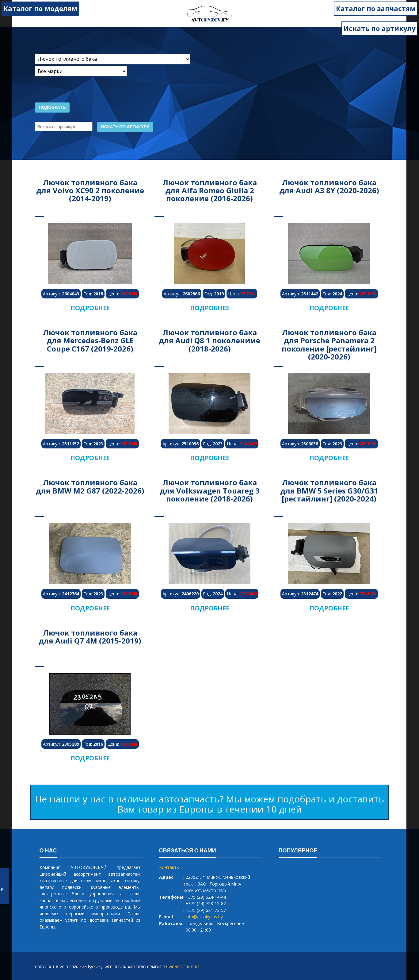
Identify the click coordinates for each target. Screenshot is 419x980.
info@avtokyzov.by (204, 917)
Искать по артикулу (379, 28)
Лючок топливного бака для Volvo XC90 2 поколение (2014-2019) (90, 190)
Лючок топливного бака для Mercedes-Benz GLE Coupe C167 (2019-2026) (90, 340)
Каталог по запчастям (376, 8)
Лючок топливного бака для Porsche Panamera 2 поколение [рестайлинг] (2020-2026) (329, 344)
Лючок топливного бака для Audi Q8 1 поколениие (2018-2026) (209, 340)
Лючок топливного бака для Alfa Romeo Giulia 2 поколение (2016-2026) (210, 190)
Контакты (169, 867)
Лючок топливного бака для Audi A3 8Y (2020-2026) (329, 186)
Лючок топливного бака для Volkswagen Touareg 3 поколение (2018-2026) (210, 490)
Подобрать (52, 108)
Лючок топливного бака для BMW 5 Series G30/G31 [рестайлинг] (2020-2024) (329, 490)
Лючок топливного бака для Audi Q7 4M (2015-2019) (90, 637)
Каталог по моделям (40, 8)
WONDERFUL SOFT (184, 967)
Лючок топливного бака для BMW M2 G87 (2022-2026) (90, 486)
